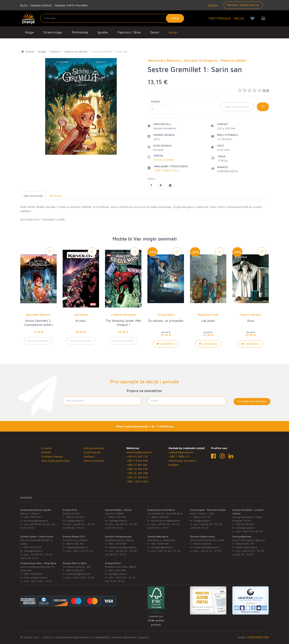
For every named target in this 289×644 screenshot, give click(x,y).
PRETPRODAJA (220, 18)
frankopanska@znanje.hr (123, 547)
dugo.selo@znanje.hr (36, 577)
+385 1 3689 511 (179, 456)
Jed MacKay (81, 315)
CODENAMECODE (258, 637)
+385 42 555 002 (244, 524)
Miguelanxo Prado (208, 315)
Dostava (89, 456)
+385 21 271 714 (201, 517)
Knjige (29, 32)
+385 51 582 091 (137, 465)
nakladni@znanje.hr (181, 452)
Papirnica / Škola (129, 32)
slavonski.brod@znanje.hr (166, 521)
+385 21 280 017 (74, 570)
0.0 (253, 90)
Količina (156, 101)
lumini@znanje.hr (246, 528)
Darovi (155, 32)
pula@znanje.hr (75, 521)
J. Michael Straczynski (123, 315)
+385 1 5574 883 (117, 544)
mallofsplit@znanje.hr (79, 574)
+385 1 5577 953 (137, 481)
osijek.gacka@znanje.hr (207, 547)
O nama (46, 448)
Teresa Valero (166, 315)
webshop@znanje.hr (139, 452)
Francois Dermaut (251, 315)
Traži (175, 18)
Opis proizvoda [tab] (33, 196)
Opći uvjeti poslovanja (55, 461)
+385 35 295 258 (137, 473)
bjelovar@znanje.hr (247, 547)
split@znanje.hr (202, 521)
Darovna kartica (94, 461)
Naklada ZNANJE (41, 5)
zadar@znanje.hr (34, 551)
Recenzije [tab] (55, 196)
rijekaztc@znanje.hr (77, 547)
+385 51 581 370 (74, 544)
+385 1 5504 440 (137, 461)
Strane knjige (53, 32)
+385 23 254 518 (137, 469)
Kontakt (46, 452)
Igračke (103, 32)
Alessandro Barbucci (38, 315)
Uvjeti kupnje (92, 452)
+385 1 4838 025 (32, 574)
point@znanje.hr (118, 574)
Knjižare (213, 5)
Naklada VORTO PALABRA (71, 5)
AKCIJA (239, 18)
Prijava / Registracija (243, 5)
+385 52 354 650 (137, 477)
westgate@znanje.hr (163, 547)
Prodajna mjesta (52, 456)
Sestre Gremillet (164, 160)
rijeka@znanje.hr (118, 521)
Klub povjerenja (94, 448)
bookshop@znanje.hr (36, 521)
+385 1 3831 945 (117, 570)
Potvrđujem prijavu (252, 401)
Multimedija (80, 32)
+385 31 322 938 (202, 544)
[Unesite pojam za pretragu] (112, 18)
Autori (173, 32)
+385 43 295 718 (137, 456)
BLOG (24, 5)
